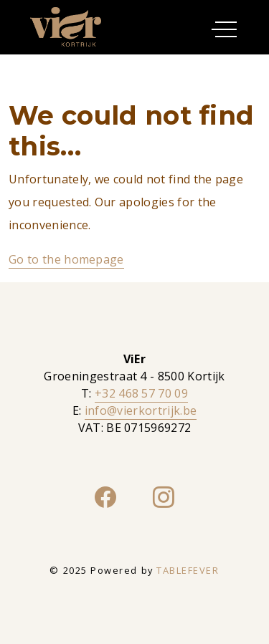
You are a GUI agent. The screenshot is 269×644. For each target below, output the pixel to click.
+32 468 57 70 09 (141, 393)
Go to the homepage (66, 259)
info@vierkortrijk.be (141, 410)
